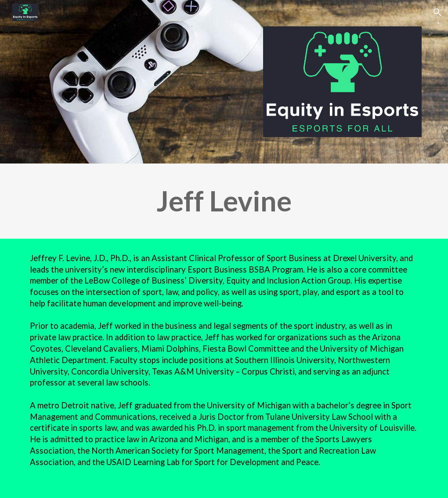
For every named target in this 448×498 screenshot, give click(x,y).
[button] (437, 12)
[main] (224, 201)
